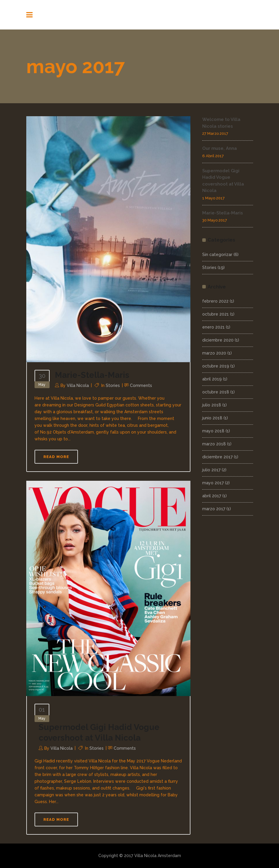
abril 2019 (212, 379)
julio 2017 (211, 470)
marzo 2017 (214, 509)
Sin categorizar (217, 255)
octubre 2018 (216, 392)
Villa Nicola (78, 385)
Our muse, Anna (220, 148)
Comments (141, 385)
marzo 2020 (214, 353)
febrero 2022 (215, 301)
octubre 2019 (216, 366)
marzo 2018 (214, 444)
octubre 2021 (216, 314)
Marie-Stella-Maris (92, 375)
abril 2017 (212, 496)
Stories (113, 385)
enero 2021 (213, 327)
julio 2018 (212, 405)
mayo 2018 (213, 431)
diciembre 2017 (217, 457)
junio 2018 (212, 418)
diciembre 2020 (218, 340)
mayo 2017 (213, 483)
